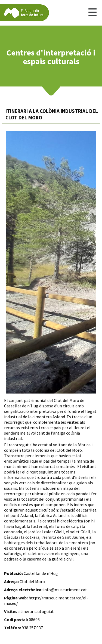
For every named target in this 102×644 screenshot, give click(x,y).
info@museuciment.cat (65, 590)
